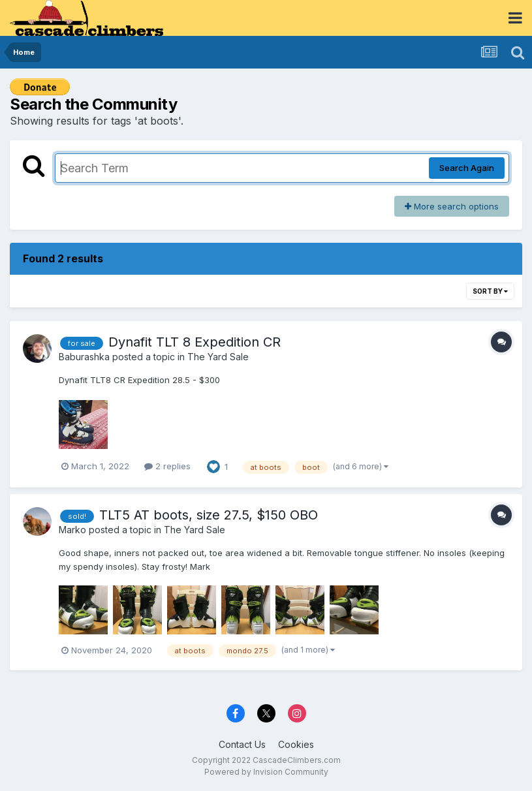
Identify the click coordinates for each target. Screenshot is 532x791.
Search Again (467, 168)
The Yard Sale (218, 357)
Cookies (296, 744)
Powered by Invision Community (266, 772)
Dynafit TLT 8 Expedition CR (195, 342)
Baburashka (84, 357)
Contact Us (242, 744)
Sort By (490, 291)
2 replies (167, 466)
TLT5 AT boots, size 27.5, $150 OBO (209, 515)
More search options (452, 206)
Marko (72, 530)
